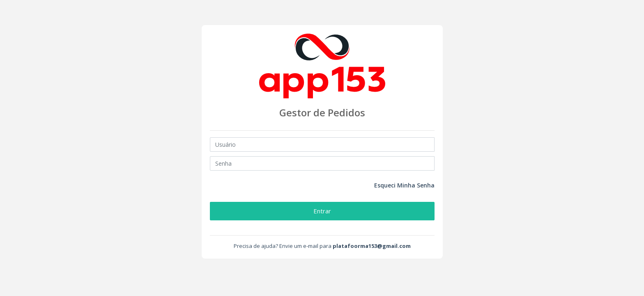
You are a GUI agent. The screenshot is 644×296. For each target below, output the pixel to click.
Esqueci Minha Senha (404, 185)
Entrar (322, 211)
